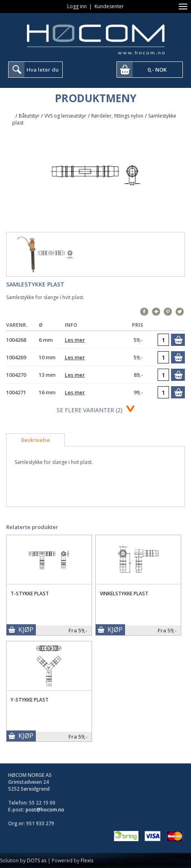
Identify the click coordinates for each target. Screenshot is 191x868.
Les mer (75, 340)
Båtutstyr (29, 116)
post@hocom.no (45, 810)
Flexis (87, 860)
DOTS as (37, 860)
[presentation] (35, 440)
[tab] (35, 440)
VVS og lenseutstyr (65, 116)
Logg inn (77, 6)
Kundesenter (109, 6)
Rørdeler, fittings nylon (117, 116)
